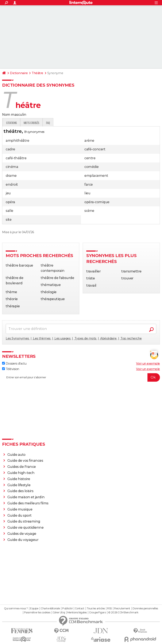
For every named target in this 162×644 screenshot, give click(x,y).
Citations (64, 123)
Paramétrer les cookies (37, 613)
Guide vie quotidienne (26, 528)
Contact (80, 609)
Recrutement (122, 609)
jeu (8, 193)
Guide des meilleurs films (28, 503)
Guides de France (22, 467)
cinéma (12, 167)
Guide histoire (19, 479)
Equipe (34, 609)
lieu (87, 193)
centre (90, 158)
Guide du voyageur (23, 540)
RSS (109, 609)
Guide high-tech (21, 473)
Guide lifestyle (19, 485)
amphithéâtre (17, 141)
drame (11, 176)
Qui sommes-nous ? (16, 609)
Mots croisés (84, 123)
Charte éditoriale (50, 609)
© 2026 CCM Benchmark (123, 613)
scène (89, 211)
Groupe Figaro (97, 613)
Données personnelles (145, 609)
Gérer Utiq (59, 613)
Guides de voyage (22, 534)
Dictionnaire (19, 73)
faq (101, 123)
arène (89, 141)
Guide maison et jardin (26, 497)
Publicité (67, 609)
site (9, 220)
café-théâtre (16, 158)
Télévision (11, 369)
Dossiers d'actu (14, 364)
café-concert (95, 149)
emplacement (96, 176)
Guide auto (16, 455)
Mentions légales (77, 613)
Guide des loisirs (20, 491)
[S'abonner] (81, 377)
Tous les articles (96, 609)
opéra (10, 202)
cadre (10, 149)
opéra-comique (97, 202)
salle (9, 211)
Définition (11, 123)
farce (89, 184)
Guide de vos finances (25, 461)
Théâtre (37, 73)
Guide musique (20, 509)
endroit (12, 184)
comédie (92, 167)
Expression (46, 123)
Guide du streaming (24, 521)
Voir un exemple (148, 364)
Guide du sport (20, 515)
